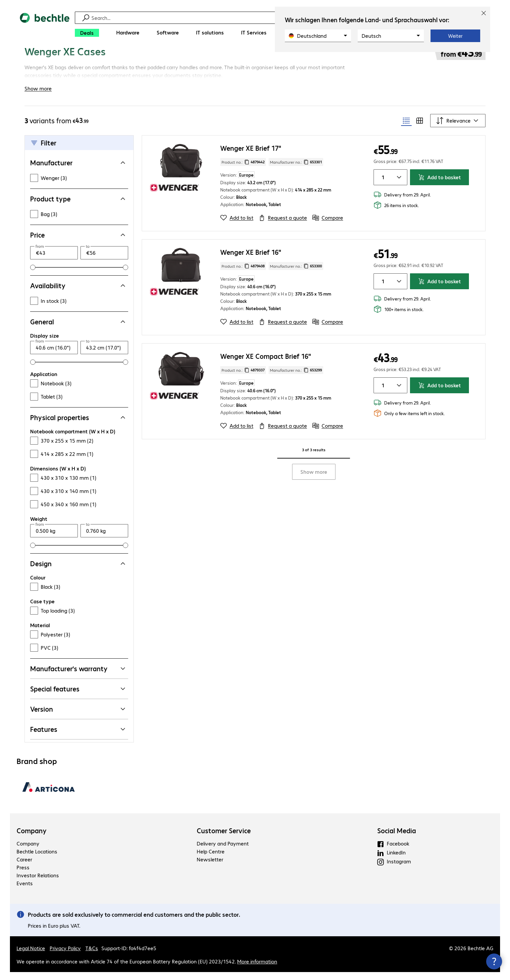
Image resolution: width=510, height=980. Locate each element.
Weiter (455, 36)
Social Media (397, 839)
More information (257, 969)
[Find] (259, 18)
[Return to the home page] (45, 27)
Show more (314, 480)
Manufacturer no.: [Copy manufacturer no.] (296, 170)
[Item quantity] (382, 185)
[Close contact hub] (494, 961)
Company (32, 839)
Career (24, 867)
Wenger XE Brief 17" (251, 156)
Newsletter (210, 867)
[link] (215, 59)
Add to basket (439, 185)
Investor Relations (38, 883)
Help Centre (211, 859)
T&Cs (92, 956)
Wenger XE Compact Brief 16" (266, 364)
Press (23, 875)
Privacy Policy (65, 956)
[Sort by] (458, 129)
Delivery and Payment (223, 851)
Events (25, 891)
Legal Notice (31, 956)
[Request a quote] (283, 226)
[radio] (406, 129)
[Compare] (328, 226)
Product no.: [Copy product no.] (243, 170)
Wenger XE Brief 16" (251, 260)
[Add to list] (237, 226)
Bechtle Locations (37, 859)
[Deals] (87, 33)
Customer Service (224, 839)
